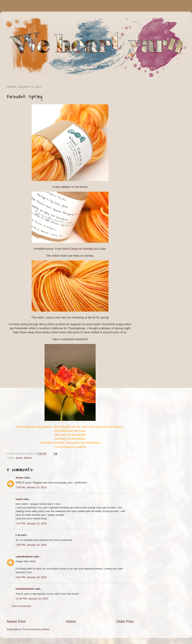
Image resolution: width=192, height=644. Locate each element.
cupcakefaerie (24, 557)
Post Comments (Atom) (36, 629)
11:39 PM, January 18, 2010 (32, 599)
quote (19, 458)
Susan (19, 478)
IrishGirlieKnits (25, 589)
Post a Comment (21, 606)
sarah (19, 499)
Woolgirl (88, 249)
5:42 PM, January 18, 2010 (31, 577)
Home (71, 621)
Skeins (28, 458)
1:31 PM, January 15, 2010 (31, 523)
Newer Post (16, 621)
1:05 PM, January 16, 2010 (31, 545)
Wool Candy (70, 249)
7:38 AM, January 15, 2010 (31, 487)
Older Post (125, 621)
